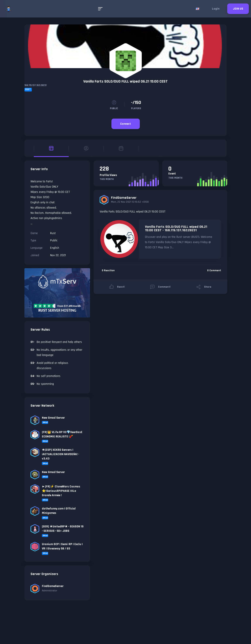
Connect (125, 124)
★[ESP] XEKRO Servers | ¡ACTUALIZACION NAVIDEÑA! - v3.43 (61, 454)
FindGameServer (124, 198)
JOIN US (238, 9)
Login (216, 9)
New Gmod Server (53, 418)
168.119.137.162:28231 (36, 85)
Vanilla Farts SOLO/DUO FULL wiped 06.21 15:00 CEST (125, 81)
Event (172, 174)
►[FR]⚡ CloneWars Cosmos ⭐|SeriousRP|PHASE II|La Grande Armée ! (61, 491)
